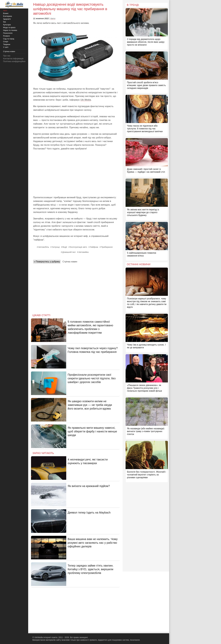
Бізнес (6, 13)
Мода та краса (9, 27)
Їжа (5, 22)
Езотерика (7, 16)
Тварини (7, 44)
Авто (53, 18)
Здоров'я (7, 19)
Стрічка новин (70, 262)
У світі (6, 47)
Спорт (6, 42)
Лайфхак (94, 247)
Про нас (7, 56)
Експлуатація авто (79, 247)
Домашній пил (69, 252)
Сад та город (9, 39)
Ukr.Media (86, 100)
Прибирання (107, 247)
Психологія (8, 33)
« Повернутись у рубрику (47, 262)
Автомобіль (44, 247)
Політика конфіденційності (15, 61)
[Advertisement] (75, 173)
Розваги (6, 36)
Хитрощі (56, 247)
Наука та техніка (10, 30)
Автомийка (83, 252)
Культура (7, 25)
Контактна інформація (13, 59)
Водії (65, 247)
